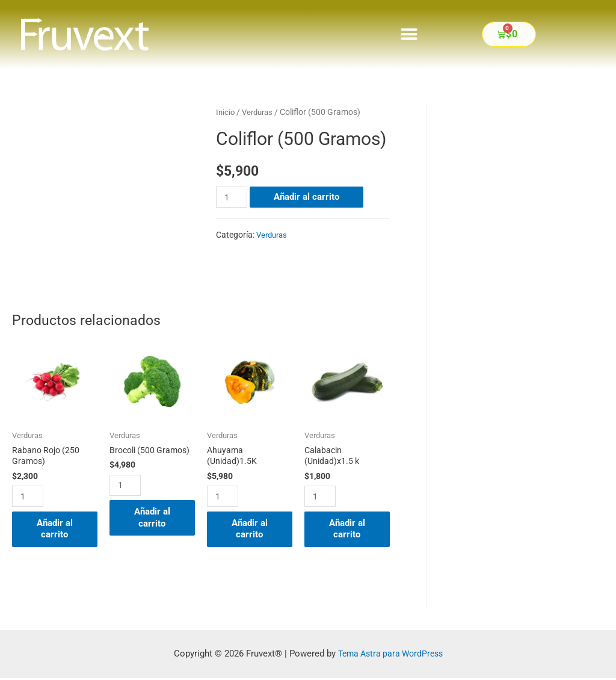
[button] (409, 34)
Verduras (260, 112)
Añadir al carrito (308, 197)
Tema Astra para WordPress (390, 655)
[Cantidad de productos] (232, 197)
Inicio (226, 112)
